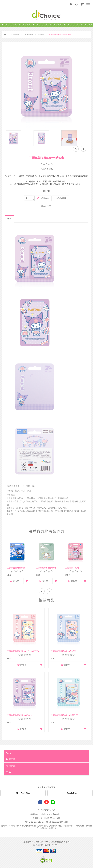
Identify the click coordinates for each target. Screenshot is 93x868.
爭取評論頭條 (47, 169)
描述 (9, 219)
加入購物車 (43, 198)
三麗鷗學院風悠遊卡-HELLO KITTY (23, 651)
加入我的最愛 (60, 198)
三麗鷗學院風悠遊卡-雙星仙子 (64, 715)
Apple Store (23, 793)
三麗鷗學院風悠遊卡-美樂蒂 (63, 651)
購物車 (14, 581)
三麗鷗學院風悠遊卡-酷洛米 (19, 715)
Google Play (70, 793)
